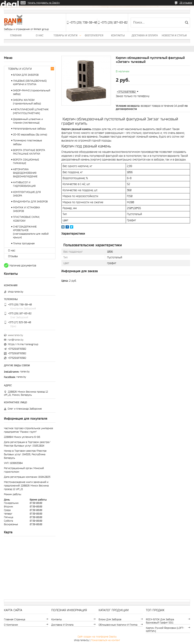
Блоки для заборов (110, 619)
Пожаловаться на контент (106, 640)
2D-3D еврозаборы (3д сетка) (30, 135)
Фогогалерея (94, 35)
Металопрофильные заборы (29, 129)
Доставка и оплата (145, 35)
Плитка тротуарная (24, 243)
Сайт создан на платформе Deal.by (97, 637)
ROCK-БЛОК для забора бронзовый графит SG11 (160, 621)
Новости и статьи (174, 35)
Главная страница (15, 619)
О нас (40, 35)
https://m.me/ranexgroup (23, 344)
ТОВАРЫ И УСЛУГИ (20, 69)
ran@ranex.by (16, 340)
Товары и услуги (65, 35)
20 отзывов (186, 3)
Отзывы (13, 256)
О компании (11, 625)
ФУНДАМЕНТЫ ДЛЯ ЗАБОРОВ (30, 202)
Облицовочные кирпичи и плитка (118, 625)
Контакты (118, 35)
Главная (16, 35)
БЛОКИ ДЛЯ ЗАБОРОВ (26, 75)
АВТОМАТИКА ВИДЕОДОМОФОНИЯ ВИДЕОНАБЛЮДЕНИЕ (25, 173)
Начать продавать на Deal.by (44, 3)
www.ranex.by (15, 335)
